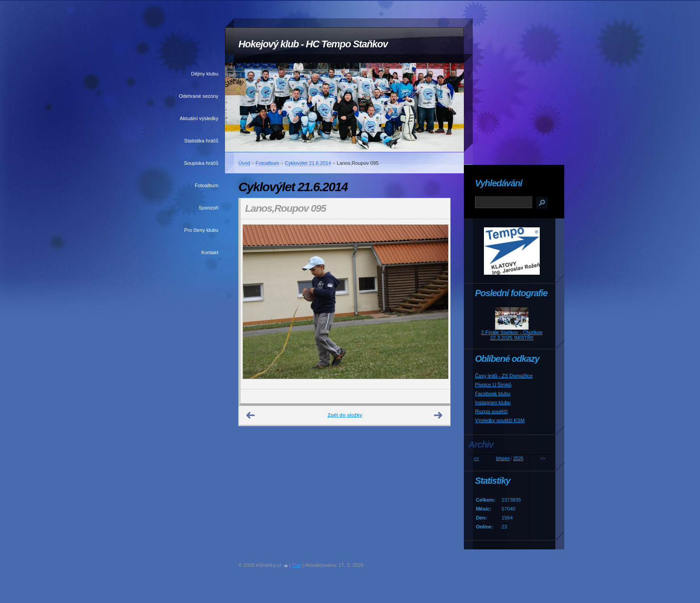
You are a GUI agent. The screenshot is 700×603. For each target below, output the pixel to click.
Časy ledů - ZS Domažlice (504, 376)
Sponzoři (208, 208)
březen (503, 459)
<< (476, 459)
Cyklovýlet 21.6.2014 (308, 163)
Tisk (296, 565)
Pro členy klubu (202, 230)
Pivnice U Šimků (493, 385)
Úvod (244, 163)
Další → (438, 415)
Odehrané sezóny (199, 96)
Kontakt (210, 252)
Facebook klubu (493, 394)
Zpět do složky (345, 415)
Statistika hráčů (201, 141)
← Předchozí (251, 415)
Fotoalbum (206, 185)
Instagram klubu (493, 402)
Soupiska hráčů (201, 163)
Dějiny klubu (205, 74)
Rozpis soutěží (491, 411)
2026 (518, 459)
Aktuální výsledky (199, 118)
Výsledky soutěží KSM (500, 420)
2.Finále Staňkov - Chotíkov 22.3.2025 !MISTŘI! (512, 335)
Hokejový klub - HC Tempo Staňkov (313, 44)
